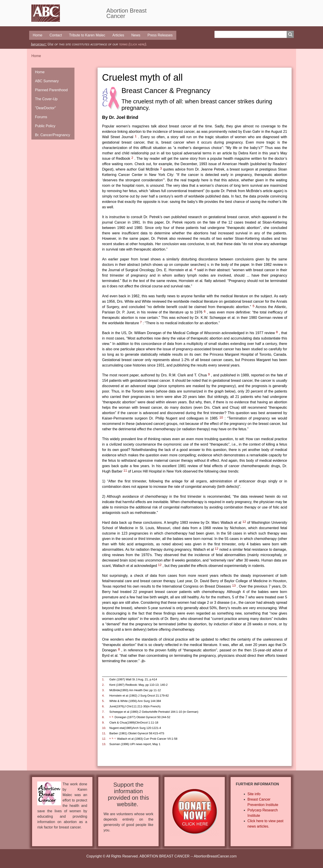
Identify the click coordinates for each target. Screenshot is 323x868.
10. (104, 728)
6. (103, 706)
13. (104, 744)
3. (103, 690)
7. (103, 712)
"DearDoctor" (45, 108)
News (136, 35)
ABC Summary (47, 81)
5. (103, 701)
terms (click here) (132, 44)
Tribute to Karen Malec (87, 35)
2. (103, 685)
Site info (254, 794)
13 (234, 586)
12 (244, 522)
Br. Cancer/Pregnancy (53, 135)
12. (104, 739)
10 (221, 417)
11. (104, 733)
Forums (41, 117)
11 (125, 471)
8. (103, 717)
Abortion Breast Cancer (126, 13)
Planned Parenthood (51, 90)
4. (103, 696)
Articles (118, 35)
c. (116, 738)
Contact (56, 35)
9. (103, 723)
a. (110, 717)
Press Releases (160, 35)
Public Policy (45, 126)
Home (38, 35)
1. (103, 679)
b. (113, 717)
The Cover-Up (46, 99)
